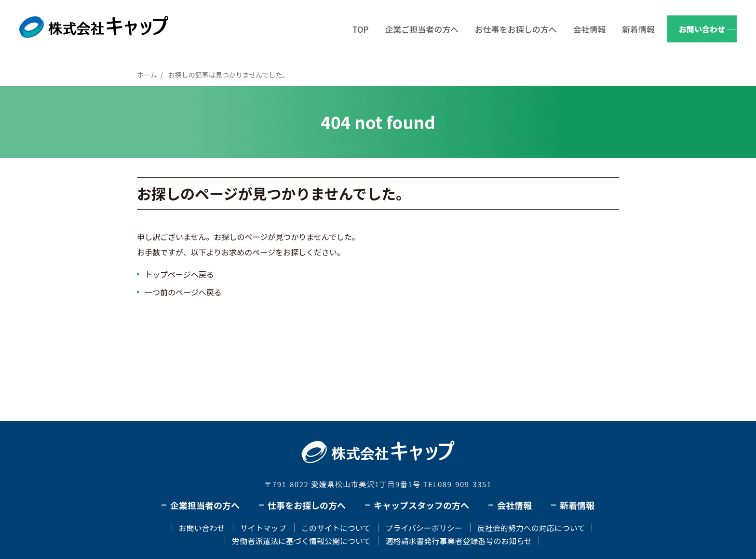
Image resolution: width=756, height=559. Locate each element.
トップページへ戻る (179, 274)
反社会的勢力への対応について (531, 528)
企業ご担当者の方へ (422, 29)
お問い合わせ (702, 29)
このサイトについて (336, 528)
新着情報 (638, 29)
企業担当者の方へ (205, 505)
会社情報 (589, 29)
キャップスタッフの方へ (421, 505)
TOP (361, 29)
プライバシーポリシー (424, 528)
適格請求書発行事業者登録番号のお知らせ (459, 541)
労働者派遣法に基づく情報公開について (301, 541)
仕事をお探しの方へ (307, 505)
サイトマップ (263, 528)
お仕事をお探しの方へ (516, 29)
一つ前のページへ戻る (183, 292)
